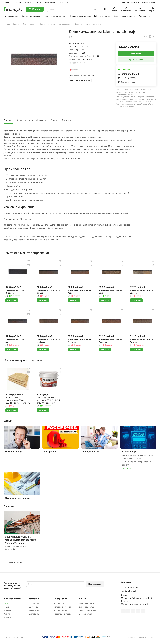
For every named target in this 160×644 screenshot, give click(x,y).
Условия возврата (62, 610)
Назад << (126, 468)
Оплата (54, 120)
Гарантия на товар (63, 614)
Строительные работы (18, 498)
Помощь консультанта (17, 452)
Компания (34, 599)
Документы (42, 120)
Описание (8, 120)
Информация (60, 599)
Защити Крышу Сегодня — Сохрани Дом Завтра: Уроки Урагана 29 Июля (21, 540)
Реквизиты (34, 610)
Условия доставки (62, 607)
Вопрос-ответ (85, 614)
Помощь (83, 599)
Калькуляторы (130, 452)
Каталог (7, 603)
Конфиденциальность (137, 638)
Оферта (153, 638)
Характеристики (25, 120)
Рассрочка (50, 452)
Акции (6, 607)
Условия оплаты (61, 603)
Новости (7, 617)
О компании (34, 603)
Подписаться (95, 584)
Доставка (66, 120)
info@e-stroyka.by (129, 591)
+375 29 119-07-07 (130, 2)
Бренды (7, 610)
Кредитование (91, 452)
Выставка (33, 607)
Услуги (7, 614)
